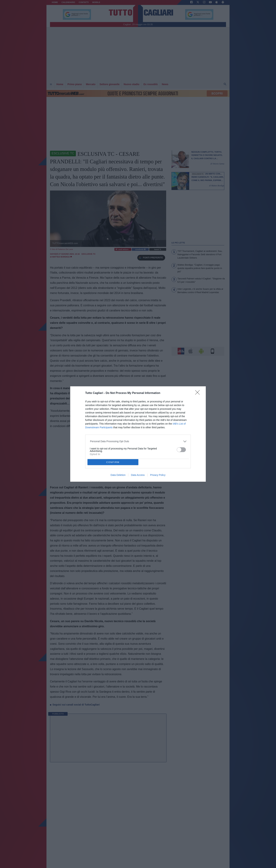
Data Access (138, 475)
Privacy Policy (158, 475)
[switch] (181, 450)
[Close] (199, 394)
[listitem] (138, 441)
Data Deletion (118, 475)
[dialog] (138, 434)
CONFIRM (113, 462)
